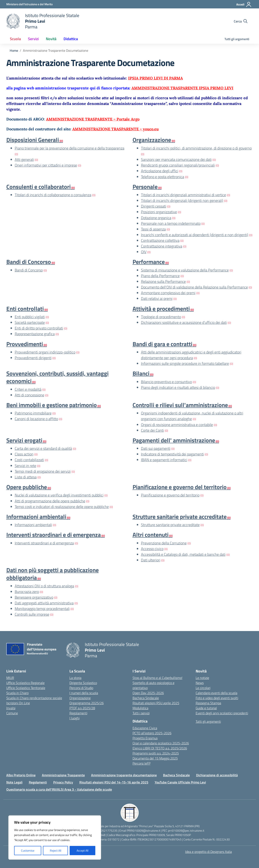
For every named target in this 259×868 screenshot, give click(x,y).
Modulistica (140, 708)
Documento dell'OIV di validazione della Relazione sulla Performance (194, 287)
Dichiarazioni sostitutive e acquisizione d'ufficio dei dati (184, 322)
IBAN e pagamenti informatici (164, 460)
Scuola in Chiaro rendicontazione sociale (34, 698)
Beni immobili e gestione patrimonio (52, 405)
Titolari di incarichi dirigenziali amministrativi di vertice (183, 195)
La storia (75, 678)
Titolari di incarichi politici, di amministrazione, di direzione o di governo (196, 148)
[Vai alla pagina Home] (14, 50)
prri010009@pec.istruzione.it (186, 830)
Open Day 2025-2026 (148, 693)
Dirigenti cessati (154, 206)
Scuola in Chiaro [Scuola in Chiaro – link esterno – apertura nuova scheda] (17, 693)
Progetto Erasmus (145, 738)
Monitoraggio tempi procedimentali (42, 609)
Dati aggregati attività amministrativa (44, 603)
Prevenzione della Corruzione (164, 543)
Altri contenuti (151, 535)
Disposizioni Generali (33, 140)
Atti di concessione (29, 395)
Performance (149, 262)
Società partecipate (30, 322)
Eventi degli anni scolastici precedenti (222, 713)
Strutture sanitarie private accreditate (180, 517)
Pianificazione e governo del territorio (180, 487)
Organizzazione (152, 140)
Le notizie (202, 678)
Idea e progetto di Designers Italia (209, 852)
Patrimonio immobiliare (33, 413)
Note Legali (14, 782)
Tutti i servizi (141, 713)
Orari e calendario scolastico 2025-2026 (161, 743)
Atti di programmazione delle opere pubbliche (50, 501)
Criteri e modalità (28, 389)
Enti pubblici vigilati (30, 317)
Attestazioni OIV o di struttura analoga (44, 586)
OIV (144, 252)
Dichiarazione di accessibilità (217, 775)
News (200, 683)
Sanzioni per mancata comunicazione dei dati (176, 159)
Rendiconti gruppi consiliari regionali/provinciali (178, 165)
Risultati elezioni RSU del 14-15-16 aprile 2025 (114, 782)
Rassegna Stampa (208, 703)
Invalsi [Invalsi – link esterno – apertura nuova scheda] (11, 708)
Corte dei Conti (152, 430)
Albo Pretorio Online (21, 775)
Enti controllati (25, 309)
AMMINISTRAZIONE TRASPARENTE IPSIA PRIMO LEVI (182, 88)
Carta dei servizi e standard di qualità (43, 448)
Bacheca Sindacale (146, 698)
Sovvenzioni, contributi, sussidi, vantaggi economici (57, 377)
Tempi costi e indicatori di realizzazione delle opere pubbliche (62, 507)
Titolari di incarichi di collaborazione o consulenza (53, 195)
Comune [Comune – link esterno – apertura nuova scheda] (12, 713)
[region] (55, 838)
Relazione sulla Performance (163, 281)
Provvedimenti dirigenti (33, 358)
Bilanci (141, 373)
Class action (24, 454)
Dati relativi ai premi (157, 298)
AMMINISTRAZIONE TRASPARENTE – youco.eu (116, 129)
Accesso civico (152, 549)
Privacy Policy (63, 782)
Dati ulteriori (151, 560)
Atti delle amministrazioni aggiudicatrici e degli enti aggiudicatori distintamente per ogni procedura (191, 355)
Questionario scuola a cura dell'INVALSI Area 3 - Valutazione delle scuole (59, 789)
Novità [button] (51, 39)
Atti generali (24, 159)
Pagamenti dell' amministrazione (174, 440)
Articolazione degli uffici (160, 171)
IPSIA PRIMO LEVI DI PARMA (155, 78)
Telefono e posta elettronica (163, 177)
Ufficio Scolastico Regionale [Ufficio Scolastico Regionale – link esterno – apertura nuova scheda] (25, 683)
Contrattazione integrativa (162, 246)
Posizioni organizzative (159, 212)
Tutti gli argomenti (237, 39)
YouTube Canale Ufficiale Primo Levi (180, 782)
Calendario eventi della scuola (216, 693)
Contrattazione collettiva (160, 240)
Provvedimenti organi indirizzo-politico (45, 352)
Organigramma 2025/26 (87, 703)
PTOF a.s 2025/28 (82, 708)
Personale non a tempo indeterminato (171, 223)
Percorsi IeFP (141, 763)
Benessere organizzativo (34, 597)
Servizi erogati (24, 440)
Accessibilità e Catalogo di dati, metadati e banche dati (183, 554)
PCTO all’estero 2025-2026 (152, 733)
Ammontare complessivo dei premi (168, 293)
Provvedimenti (25, 344)
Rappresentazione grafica (35, 334)
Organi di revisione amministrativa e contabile (177, 425)
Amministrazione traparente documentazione (124, 775)
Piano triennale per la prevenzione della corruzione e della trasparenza (70, 148)
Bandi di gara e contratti (162, 344)
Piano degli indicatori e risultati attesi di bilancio (178, 387)
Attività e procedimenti (161, 309)
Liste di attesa (26, 477)
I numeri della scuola (84, 693)
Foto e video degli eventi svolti (217, 698)
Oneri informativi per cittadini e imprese (46, 165)
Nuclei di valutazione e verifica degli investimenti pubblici (59, 495)
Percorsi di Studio (81, 688)
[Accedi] (244, 4)
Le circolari (203, 688)
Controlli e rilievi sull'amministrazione (180, 405)
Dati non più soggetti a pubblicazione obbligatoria (52, 574)
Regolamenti (78, 713)
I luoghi (74, 718)
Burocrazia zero (27, 592)
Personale (145, 187)
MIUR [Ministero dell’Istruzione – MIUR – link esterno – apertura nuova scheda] (10, 678)
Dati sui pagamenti (156, 448)
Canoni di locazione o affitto (36, 419)
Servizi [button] (33, 39)
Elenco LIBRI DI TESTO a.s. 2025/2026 (160, 748)
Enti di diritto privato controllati (39, 328)
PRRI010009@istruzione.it (144, 830)
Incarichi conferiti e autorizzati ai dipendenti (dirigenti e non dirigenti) (195, 235)
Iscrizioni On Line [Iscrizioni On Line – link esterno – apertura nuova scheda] (18, 703)
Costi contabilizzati (29, 460)
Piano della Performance (160, 276)
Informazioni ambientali (36, 517)
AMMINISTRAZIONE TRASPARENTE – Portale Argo (93, 119)
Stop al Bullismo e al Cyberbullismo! (157, 678)
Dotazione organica (156, 218)
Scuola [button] (15, 39)
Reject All (56, 850)
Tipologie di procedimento (161, 317)
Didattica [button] (71, 39)
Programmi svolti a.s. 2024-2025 (156, 753)
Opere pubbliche (27, 487)
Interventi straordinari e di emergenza (54, 535)
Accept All (82, 850)
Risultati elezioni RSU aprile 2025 (156, 703)
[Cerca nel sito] (241, 21)
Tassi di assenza (153, 229)
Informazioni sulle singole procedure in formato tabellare (185, 363)
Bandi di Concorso (29, 262)
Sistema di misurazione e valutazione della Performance (185, 270)
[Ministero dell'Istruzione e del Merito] (29, 4)
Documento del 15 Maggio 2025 (155, 758)
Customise (28, 850)
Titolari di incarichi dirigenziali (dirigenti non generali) (182, 200)
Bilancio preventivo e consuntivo (166, 382)
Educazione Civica (145, 728)
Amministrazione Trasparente (63, 775)
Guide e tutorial (206, 708)
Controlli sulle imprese (32, 614)
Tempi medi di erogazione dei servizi (43, 471)
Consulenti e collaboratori (39, 187)
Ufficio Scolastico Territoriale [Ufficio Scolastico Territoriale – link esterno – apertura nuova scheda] (26, 688)
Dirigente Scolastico (83, 683)
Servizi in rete (25, 466)
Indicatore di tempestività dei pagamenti (172, 454)
